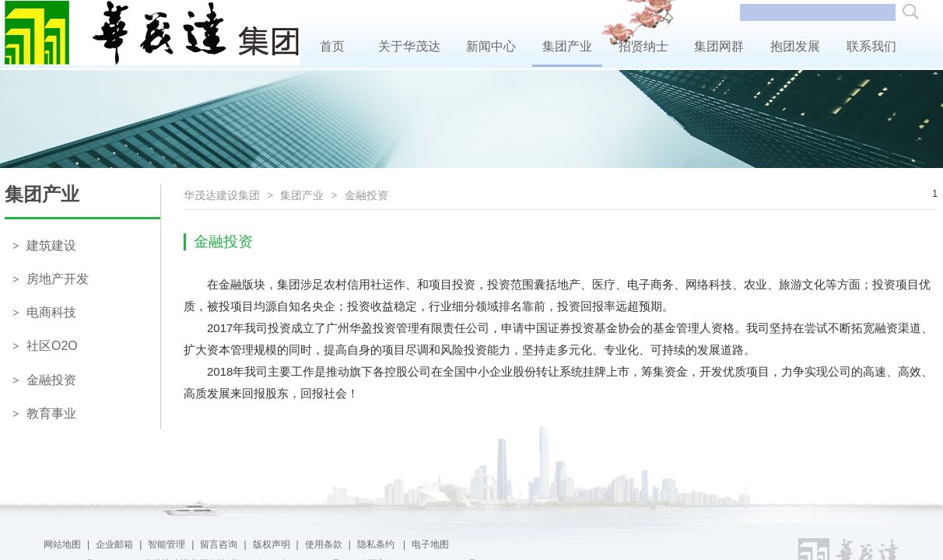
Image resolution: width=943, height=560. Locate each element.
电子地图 (430, 544)
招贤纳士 (643, 46)
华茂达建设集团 (222, 195)
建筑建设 (44, 245)
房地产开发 (51, 279)
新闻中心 (491, 46)
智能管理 (167, 544)
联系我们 (871, 46)
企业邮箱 (114, 544)
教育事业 (44, 413)
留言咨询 (219, 544)
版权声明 (272, 544)
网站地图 (62, 544)
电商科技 (44, 312)
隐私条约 (377, 544)
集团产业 (568, 46)
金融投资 (44, 380)
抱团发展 (796, 46)
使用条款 (324, 544)
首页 (332, 46)
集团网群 (719, 46)
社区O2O (45, 346)
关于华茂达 (409, 46)
